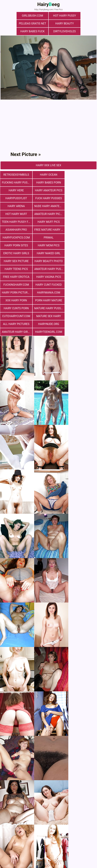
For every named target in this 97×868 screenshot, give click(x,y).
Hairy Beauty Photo (81, 222)
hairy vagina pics (16, 238)
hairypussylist (16, 183)
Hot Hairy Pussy (48, 16)
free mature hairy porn (17, 206)
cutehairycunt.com (16, 261)
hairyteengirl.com (81, 269)
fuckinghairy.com (48, 238)
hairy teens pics (16, 230)
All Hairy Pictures (81, 261)
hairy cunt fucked (81, 238)
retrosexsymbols (16, 167)
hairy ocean (48, 167)
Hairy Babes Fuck (48, 23)
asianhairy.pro (81, 198)
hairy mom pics (49, 214)
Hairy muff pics (48, 198)
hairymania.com (48, 245)
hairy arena (81, 183)
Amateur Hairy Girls (49, 269)
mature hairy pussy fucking (82, 253)
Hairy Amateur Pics (81, 175)
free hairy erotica (81, 230)
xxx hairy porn (81, 245)
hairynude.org (16, 269)
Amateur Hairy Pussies (49, 230)
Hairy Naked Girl (16, 222)
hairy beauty (16, 23)
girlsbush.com (17, 16)
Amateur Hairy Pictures (82, 190)
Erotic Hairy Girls (81, 214)
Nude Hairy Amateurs (17, 190)
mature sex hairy (48, 261)
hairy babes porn (16, 175)
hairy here (49, 175)
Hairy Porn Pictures (16, 245)
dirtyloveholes (81, 23)
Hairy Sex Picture (48, 222)
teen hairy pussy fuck (17, 198)
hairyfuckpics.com (48, 206)
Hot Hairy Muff (49, 190)
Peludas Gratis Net (80, 16)
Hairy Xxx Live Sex (48, 157)
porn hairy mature (16, 253)
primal (81, 206)
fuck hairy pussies (48, 183)
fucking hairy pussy (81, 167)
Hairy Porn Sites (16, 214)
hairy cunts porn (49, 253)
